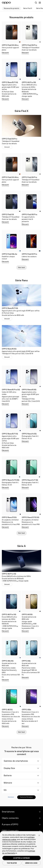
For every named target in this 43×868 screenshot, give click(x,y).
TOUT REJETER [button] (12, 863)
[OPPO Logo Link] (6, 3)
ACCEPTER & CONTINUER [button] (21, 858)
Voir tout (21, 268)
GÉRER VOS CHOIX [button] (31, 863)
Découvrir (5, 53)
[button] (39, 835)
